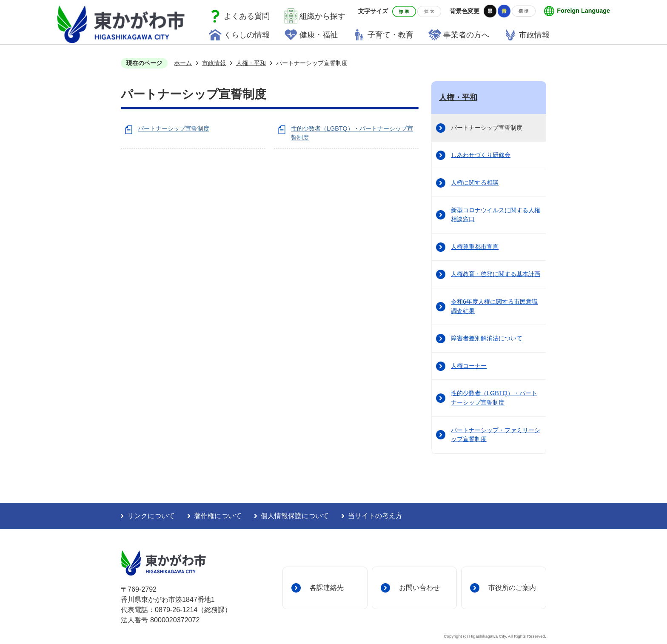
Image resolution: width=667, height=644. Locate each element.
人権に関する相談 (475, 182)
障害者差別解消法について (487, 338)
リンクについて (151, 516)
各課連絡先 (327, 587)
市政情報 (534, 35)
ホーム (183, 63)
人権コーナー (469, 366)
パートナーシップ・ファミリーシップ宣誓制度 (496, 435)
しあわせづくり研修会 (481, 155)
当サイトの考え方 (375, 516)
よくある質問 (247, 16)
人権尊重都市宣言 (475, 247)
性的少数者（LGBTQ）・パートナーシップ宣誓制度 (494, 398)
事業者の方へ (466, 35)
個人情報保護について (295, 516)
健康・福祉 (319, 35)
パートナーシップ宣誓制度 (174, 128)
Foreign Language (583, 11)
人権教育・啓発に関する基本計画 (496, 274)
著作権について (218, 516)
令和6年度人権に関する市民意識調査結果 (494, 306)
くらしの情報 (247, 35)
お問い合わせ (419, 587)
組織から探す (322, 16)
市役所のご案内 (512, 587)
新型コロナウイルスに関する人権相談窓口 (496, 215)
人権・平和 (251, 63)
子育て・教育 (391, 35)
